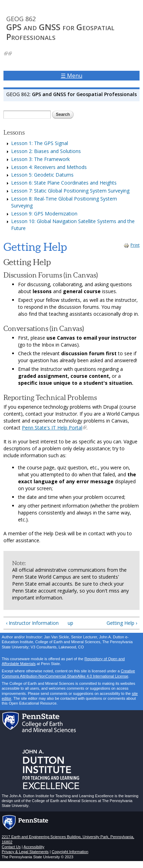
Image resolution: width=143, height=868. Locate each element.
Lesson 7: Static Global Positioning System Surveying (70, 191)
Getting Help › (122, 623)
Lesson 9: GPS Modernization (44, 214)
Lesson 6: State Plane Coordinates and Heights (64, 183)
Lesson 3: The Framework (40, 159)
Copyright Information (70, 852)
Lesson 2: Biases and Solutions (46, 151)
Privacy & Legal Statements (25, 852)
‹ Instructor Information (32, 623)
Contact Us (11, 847)
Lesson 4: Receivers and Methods (49, 167)
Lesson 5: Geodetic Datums (42, 175)
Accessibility (34, 847)
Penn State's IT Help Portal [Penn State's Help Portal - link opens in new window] (54, 428)
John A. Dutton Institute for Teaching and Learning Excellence (61, 796)
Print (132, 245)
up (70, 623)
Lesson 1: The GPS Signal (40, 143)
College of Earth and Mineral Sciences (64, 801)
